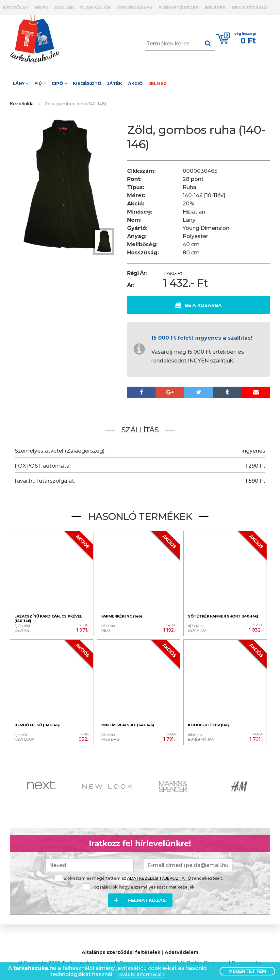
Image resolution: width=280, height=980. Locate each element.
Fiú (40, 83)
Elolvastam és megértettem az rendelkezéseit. (139, 876)
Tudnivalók (96, 8)
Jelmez (158, 83)
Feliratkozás (140, 898)
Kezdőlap (16, 8)
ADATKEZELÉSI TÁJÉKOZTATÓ (159, 876)
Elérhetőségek (179, 8)
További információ (140, 975)
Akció (135, 83)
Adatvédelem (181, 951)
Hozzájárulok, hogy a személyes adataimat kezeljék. (139, 885)
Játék (115, 83)
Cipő (59, 83)
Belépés (215, 8)
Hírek (42, 8)
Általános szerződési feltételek (121, 951)
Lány (21, 83)
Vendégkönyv (135, 8)
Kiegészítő (87, 83)
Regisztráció (249, 8)
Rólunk (64, 8)
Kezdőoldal (22, 104)
